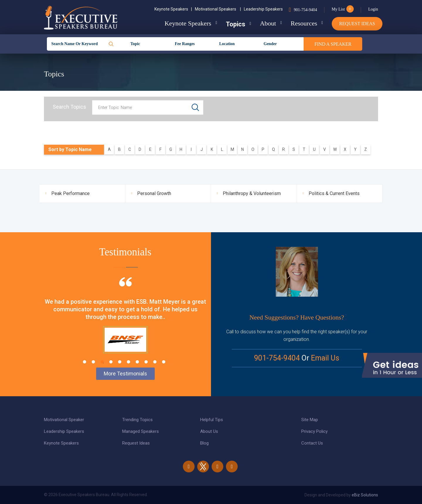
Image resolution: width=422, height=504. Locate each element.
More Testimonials (125, 374)
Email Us (325, 358)
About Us (209, 431)
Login (373, 9)
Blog (204, 443)
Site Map (310, 420)
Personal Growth (154, 193)
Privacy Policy (314, 431)
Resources (304, 23)
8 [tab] (146, 362)
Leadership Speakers (263, 9)
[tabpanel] (125, 322)
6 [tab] (129, 362)
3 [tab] (102, 362)
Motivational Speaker (64, 420)
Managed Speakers (141, 431)
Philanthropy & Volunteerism (252, 193)
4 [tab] (111, 362)
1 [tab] (85, 362)
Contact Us (312, 443)
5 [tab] (120, 362)
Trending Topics (137, 420)
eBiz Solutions (365, 495)
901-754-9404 (305, 10)
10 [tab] (164, 362)
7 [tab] (137, 362)
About (268, 23)
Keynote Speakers (173, 9)
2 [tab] (93, 362)
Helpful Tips (212, 420)
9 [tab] (155, 362)
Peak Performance (70, 193)
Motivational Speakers (218, 9)
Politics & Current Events (334, 193)
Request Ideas (357, 24)
